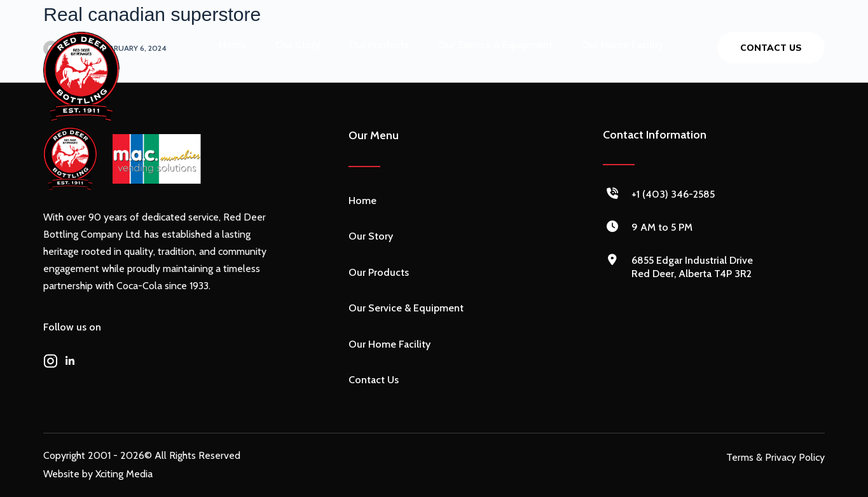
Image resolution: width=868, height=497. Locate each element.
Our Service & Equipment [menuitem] (495, 45)
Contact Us (374, 380)
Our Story (371, 236)
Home (362, 201)
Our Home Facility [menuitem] (622, 45)
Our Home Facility (389, 344)
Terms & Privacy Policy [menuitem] (775, 457)
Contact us (771, 48)
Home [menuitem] (233, 45)
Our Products (379, 272)
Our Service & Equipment (406, 308)
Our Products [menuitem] (379, 45)
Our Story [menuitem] (298, 45)
